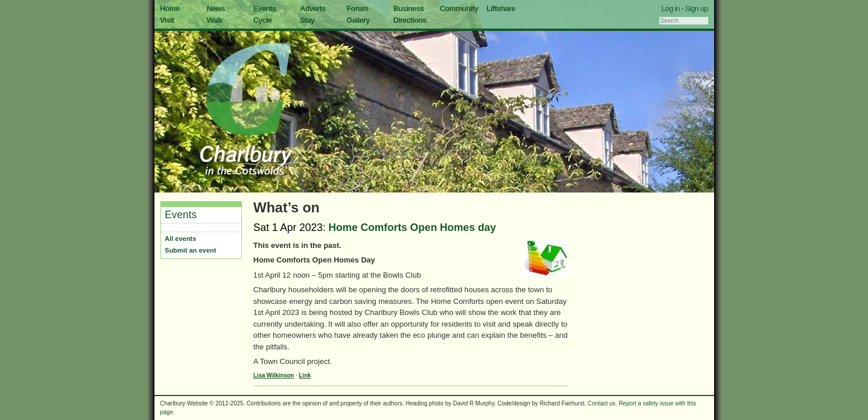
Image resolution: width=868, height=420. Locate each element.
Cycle (263, 20)
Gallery (359, 20)
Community (459, 8)
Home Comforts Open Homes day (412, 228)
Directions (410, 20)
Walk (215, 20)
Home (170, 8)
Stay (308, 20)
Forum (358, 8)
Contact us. (602, 403)
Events (265, 8)
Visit (167, 20)
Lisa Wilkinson (274, 375)
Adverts (313, 8)
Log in (671, 8)
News (216, 8)
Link (305, 375)
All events (181, 239)
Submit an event (191, 250)
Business (409, 8)
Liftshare (501, 8)
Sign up (697, 8)
